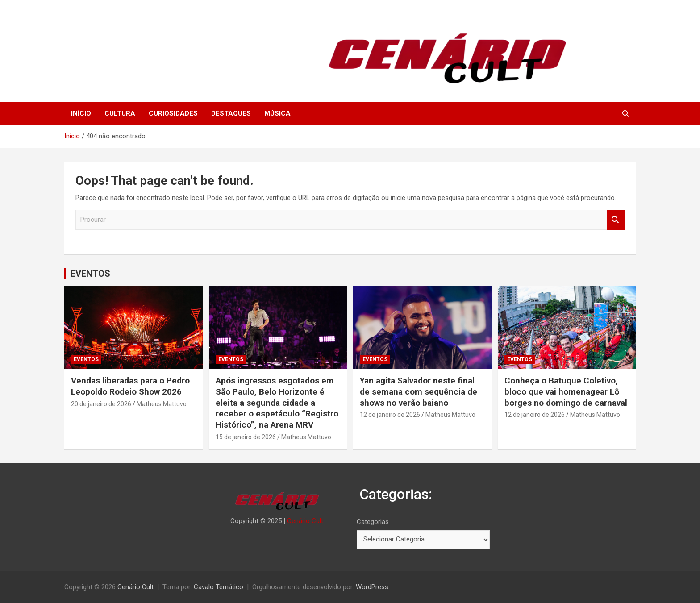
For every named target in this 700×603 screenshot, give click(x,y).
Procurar (616, 220)
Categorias (373, 522)
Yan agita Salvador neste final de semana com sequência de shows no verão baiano (419, 391)
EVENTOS (90, 274)
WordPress (372, 587)
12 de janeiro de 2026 (390, 415)
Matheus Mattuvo (162, 404)
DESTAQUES (231, 113)
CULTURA (120, 113)
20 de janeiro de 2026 (101, 404)
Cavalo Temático (219, 587)
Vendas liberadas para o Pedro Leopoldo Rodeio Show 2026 (130, 386)
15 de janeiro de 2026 (246, 437)
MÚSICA (277, 113)
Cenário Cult (305, 521)
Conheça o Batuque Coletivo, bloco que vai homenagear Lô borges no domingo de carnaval (566, 391)
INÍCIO (81, 113)
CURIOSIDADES (173, 113)
